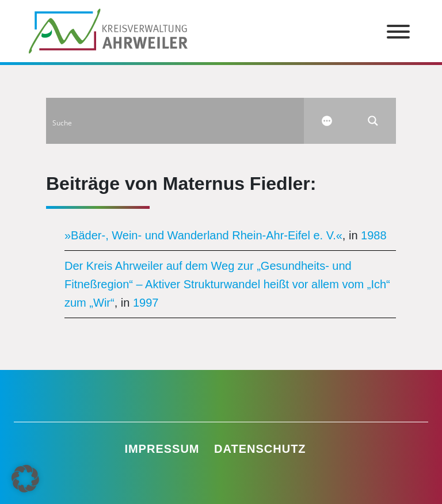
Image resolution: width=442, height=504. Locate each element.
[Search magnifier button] (373, 121)
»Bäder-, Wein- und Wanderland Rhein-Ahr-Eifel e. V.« (203, 235)
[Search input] (176, 121)
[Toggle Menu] (398, 32)
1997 (146, 303)
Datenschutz (260, 449)
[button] (25, 479)
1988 (374, 235)
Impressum (162, 449)
